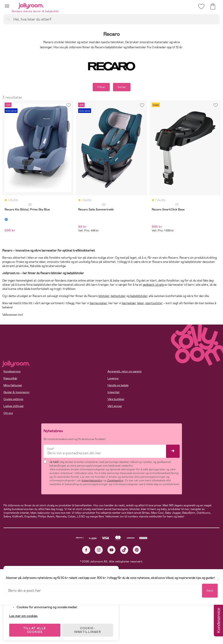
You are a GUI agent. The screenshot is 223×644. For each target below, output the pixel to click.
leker (141, 303)
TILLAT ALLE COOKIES (36, 628)
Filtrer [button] (101, 87)
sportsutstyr (154, 303)
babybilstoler (139, 296)
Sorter (122, 87)
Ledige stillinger (14, 406)
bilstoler (104, 296)
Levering (113, 378)
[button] (7, 6)
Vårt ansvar (115, 406)
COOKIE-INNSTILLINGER (89, 628)
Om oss (8, 413)
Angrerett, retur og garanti (125, 371)
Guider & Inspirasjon (16, 392)
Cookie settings (13, 399)
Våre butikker (116, 399)
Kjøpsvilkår (10, 378)
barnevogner (98, 303)
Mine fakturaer (13, 385)
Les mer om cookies (25, 614)
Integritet (113, 392)
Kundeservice (12, 371)
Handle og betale (118, 385)
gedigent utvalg (153, 285)
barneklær (129, 303)
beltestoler (118, 296)
